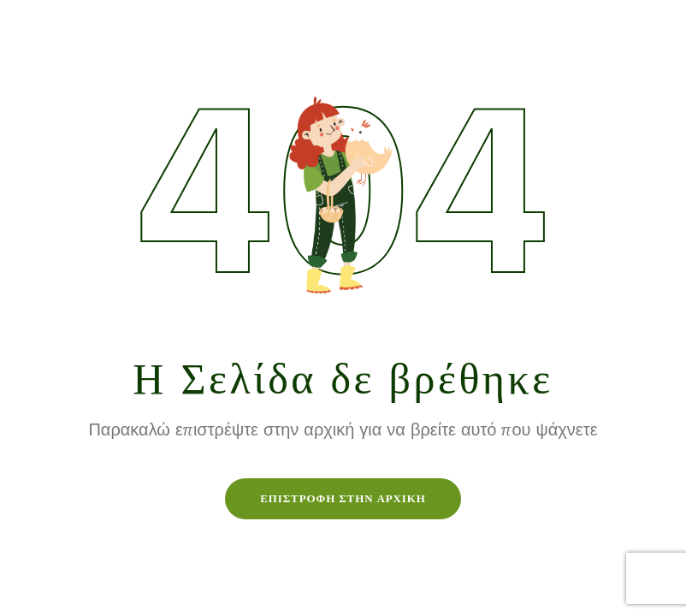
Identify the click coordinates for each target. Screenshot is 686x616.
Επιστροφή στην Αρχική (343, 498)
